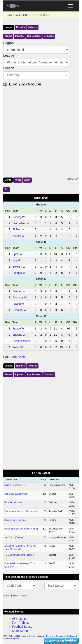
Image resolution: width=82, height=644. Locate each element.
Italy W (17, 261)
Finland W (18, 229)
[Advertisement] (41, 131)
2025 (9, 15)
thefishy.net (34, 636)
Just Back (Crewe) (14, 538)
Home (18, 180)
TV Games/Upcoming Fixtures (19, 555)
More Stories (21, 631)
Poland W (18, 304)
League (9, 27)
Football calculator (13, 502)
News (6, 596)
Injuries (19, 36)
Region (8, 43)
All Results (19, 619)
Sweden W (19, 291)
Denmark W (19, 310)
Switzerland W (21, 223)
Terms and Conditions (55, 636)
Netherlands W (21, 341)
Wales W (18, 347)
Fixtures (32, 27)
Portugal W (19, 273)
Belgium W (19, 267)
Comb (8, 180)
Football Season (23, 627)
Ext (6, 189)
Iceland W (18, 236)
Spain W (17, 254)
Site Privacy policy (11, 639)
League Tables (22, 15)
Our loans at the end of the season (21, 511)
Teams (8, 36)
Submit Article (20, 596)
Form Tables (20, 623)
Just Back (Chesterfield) (16, 494)
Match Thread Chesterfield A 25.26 (21, 529)
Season (9, 68)
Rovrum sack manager (15, 520)
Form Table (18, 357)
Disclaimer (71, 636)
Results (21, 27)
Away (27, 180)
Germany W (19, 298)
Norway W (18, 217)
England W (19, 335)
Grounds (49, 36)
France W (18, 329)
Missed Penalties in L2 (15, 485)
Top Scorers (34, 36)
